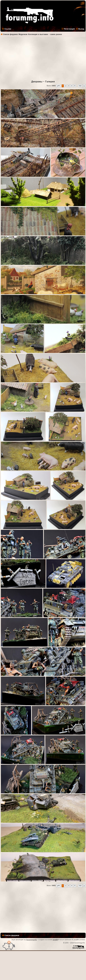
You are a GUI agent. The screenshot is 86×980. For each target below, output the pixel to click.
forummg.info (32, 940)
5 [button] (75, 86)
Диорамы (37, 82)
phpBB (55, 940)
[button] (58, 86)
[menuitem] (80, 29)
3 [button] (69, 86)
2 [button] (66, 86)
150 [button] (80, 86)
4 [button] (72, 86)
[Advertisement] (43, 58)
